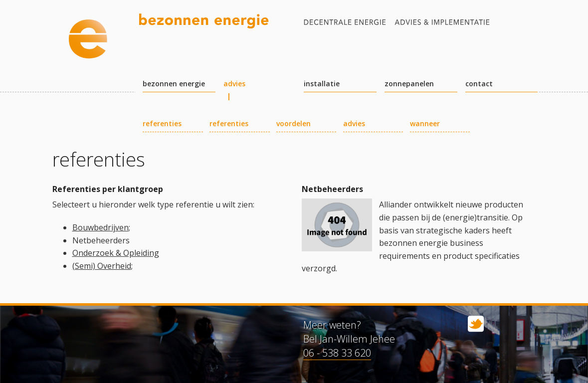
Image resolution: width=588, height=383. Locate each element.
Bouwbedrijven (100, 227)
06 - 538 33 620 (337, 353)
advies (234, 84)
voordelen (294, 124)
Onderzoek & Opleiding (116, 253)
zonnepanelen (409, 84)
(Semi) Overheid (102, 266)
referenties (162, 124)
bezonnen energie (174, 84)
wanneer (425, 124)
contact (479, 84)
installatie (322, 84)
